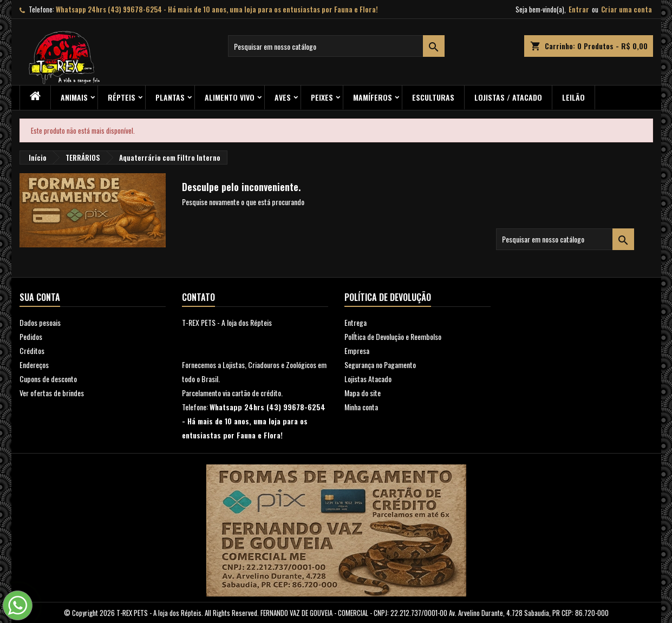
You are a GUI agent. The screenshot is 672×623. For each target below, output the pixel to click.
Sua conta (40, 297)
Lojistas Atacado (368, 379)
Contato (198, 297)
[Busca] (336, 46)
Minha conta (361, 407)
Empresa (357, 350)
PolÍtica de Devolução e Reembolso (393, 336)
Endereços (34, 365)
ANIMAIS (74, 97)
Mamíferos (373, 97)
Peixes (322, 97)
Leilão (573, 97)
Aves (283, 97)
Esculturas (433, 97)
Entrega (355, 322)
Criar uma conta (627, 9)
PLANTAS (170, 97)
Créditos (32, 350)
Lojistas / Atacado (508, 97)
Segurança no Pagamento (380, 365)
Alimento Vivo (230, 97)
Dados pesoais (40, 322)
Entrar (579, 9)
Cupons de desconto (48, 379)
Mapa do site (363, 393)
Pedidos (31, 336)
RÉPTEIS (122, 97)
